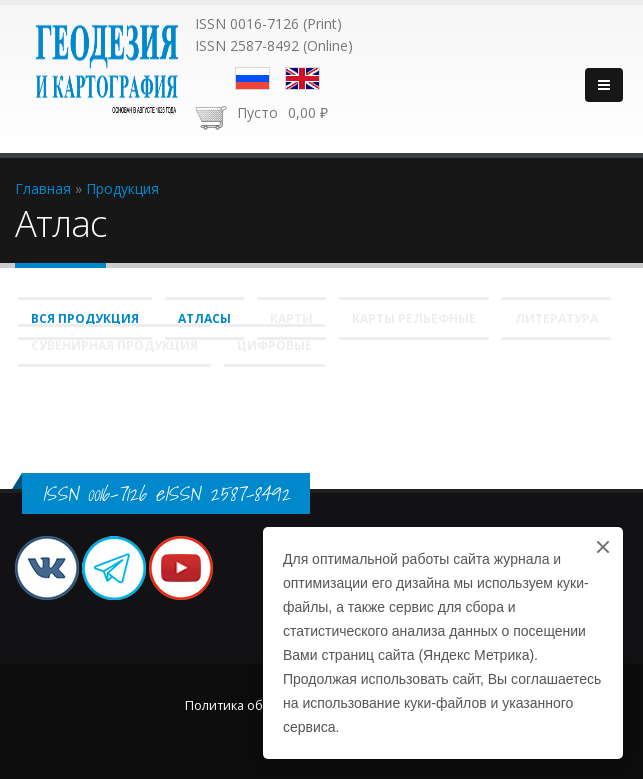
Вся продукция (85, 318)
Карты (291, 318)
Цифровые (274, 345)
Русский (252, 78)
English (302, 78)
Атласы (204, 318)
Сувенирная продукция (114, 345)
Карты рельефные (414, 318)
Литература (556, 318)
